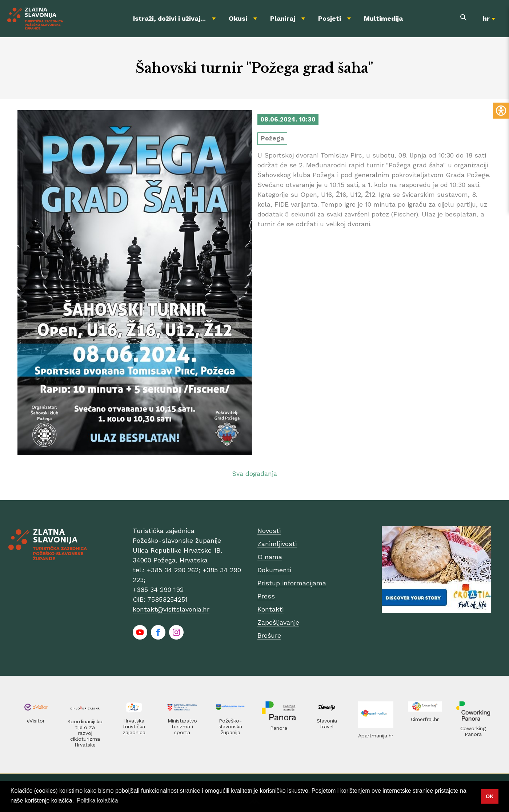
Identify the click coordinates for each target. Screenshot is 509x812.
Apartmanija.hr (376, 736)
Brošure (269, 635)
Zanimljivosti (277, 544)
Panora (279, 728)
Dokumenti (274, 570)
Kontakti (270, 609)
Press (266, 596)
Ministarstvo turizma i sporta (182, 727)
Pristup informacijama (292, 583)
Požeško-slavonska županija (230, 727)
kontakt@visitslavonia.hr (171, 609)
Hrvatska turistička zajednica (134, 727)
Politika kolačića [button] (97, 801)
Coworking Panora (473, 731)
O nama (270, 557)
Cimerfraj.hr (425, 719)
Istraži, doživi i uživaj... (169, 18)
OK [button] (490, 796)
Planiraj (283, 18)
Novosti (269, 531)
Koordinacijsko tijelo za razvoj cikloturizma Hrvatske (85, 733)
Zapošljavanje (278, 622)
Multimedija (383, 18)
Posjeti (330, 18)
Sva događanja (254, 473)
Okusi (238, 18)
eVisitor (36, 721)
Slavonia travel (327, 724)
